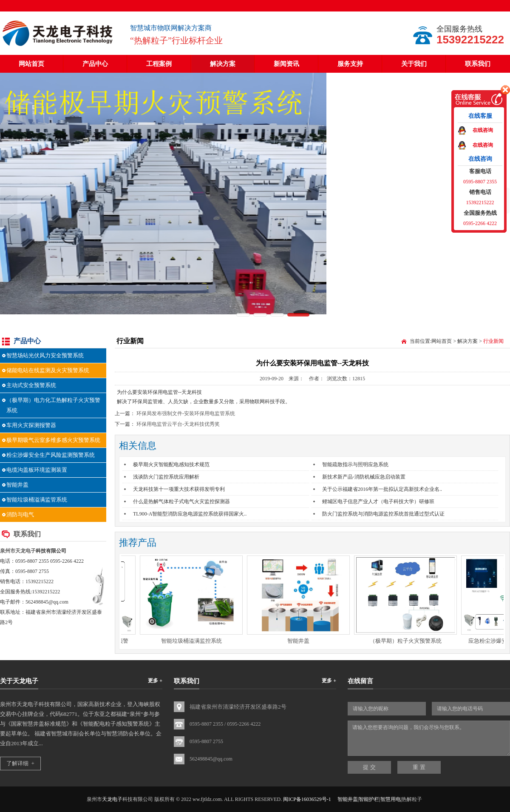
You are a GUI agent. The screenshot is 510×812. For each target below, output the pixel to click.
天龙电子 (25, 551)
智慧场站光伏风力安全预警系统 (45, 355)
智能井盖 (17, 485)
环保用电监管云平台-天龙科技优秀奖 (178, 424)
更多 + (155, 681)
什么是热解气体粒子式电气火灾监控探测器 (181, 501)
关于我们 (414, 64)
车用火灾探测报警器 (31, 425)
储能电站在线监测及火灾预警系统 (48, 370)
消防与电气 (20, 514)
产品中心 (95, 64)
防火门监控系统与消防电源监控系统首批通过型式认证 (383, 514)
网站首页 (31, 64)
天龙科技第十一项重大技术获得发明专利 (179, 489)
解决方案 (223, 64)
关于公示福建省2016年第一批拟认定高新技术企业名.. (382, 489)
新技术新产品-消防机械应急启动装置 (364, 477)
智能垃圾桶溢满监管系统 (37, 500)
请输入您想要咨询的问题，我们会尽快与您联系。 (429, 738)
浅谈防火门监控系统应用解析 (166, 477)
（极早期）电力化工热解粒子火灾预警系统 (53, 405)
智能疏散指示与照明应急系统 (355, 464)
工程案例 (159, 64)
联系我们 (478, 64)
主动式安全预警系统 (31, 385)
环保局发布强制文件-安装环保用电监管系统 (186, 413)
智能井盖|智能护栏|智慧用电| (370, 799)
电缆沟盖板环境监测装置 (37, 470)
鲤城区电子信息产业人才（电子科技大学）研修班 (378, 501)
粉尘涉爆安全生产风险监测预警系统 (51, 455)
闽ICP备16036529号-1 (307, 799)
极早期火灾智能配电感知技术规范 (171, 464)
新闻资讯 (286, 64)
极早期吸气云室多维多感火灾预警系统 (53, 440)
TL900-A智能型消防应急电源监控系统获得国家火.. (190, 514)
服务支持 (350, 64)
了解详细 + (20, 763)
